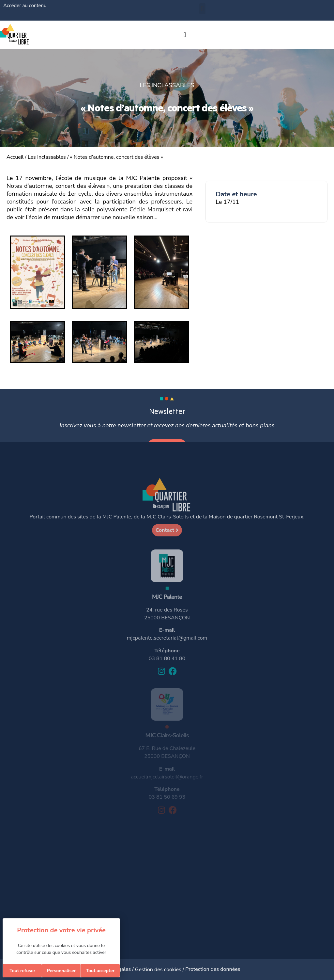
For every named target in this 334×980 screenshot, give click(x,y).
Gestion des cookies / (160, 970)
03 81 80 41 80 (167, 659)
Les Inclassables (47, 157)
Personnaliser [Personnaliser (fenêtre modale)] (61, 971)
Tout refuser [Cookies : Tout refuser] (22, 971)
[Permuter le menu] (185, 35)
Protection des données (213, 969)
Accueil (15, 157)
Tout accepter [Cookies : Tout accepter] (100, 971)
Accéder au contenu (25, 6)
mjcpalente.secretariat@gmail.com (167, 638)
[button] (202, 9)
